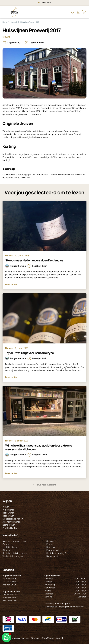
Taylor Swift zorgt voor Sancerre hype (30, 353)
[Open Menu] (5, 12)
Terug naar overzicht (46, 485)
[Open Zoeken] (67, 12)
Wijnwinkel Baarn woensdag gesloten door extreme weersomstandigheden (39, 447)
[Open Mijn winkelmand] (84, 12)
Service (50, 541)
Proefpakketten (10, 528)
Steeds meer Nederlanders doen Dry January (34, 260)
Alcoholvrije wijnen (12, 522)
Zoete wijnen (9, 525)
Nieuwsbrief (52, 556)
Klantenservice (54, 550)
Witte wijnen (9, 510)
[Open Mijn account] (78, 12)
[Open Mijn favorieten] (73, 12)
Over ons (7, 544)
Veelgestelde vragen (13, 556)
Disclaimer (51, 547)
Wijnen (6, 507)
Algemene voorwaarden (14, 541)
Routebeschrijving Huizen (15, 553)
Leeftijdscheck (10, 547)
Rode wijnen (8, 513)
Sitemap (6, 550)
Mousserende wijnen (13, 519)
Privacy (50, 544)
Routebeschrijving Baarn (58, 553)
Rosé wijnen (8, 516)
